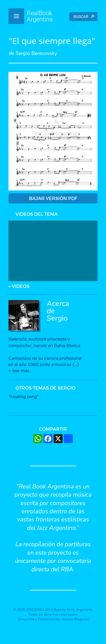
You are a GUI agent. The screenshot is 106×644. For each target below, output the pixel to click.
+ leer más (19, 371)
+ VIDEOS (19, 286)
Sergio (57, 318)
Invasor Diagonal (75, 619)
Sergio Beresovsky (36, 53)
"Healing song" (24, 397)
